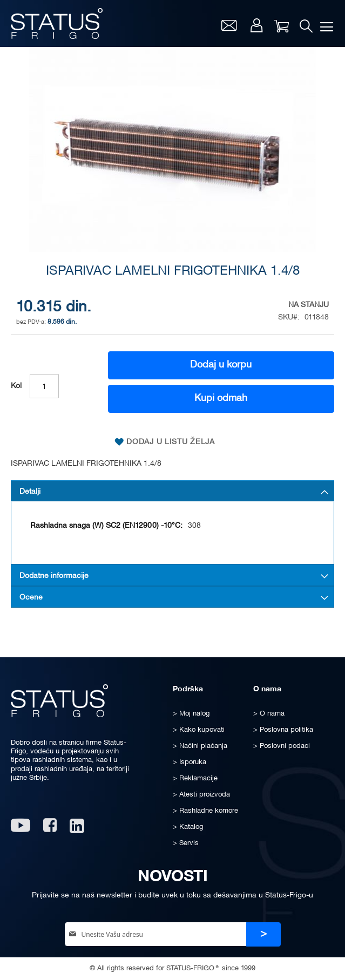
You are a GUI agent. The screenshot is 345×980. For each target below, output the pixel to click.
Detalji (30, 492)
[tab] (172, 491)
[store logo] (57, 23)
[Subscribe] (263, 934)
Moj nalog (257, 25)
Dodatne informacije (54, 576)
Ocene (31, 598)
